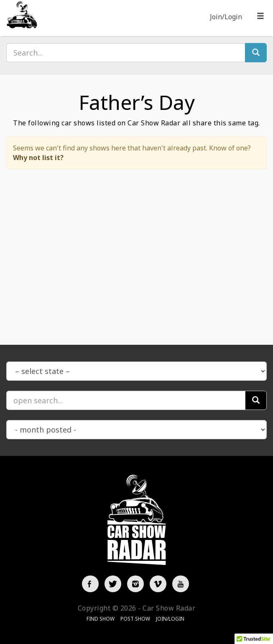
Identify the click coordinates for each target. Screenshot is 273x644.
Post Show (135, 619)
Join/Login (226, 17)
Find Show (101, 619)
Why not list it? (38, 158)
